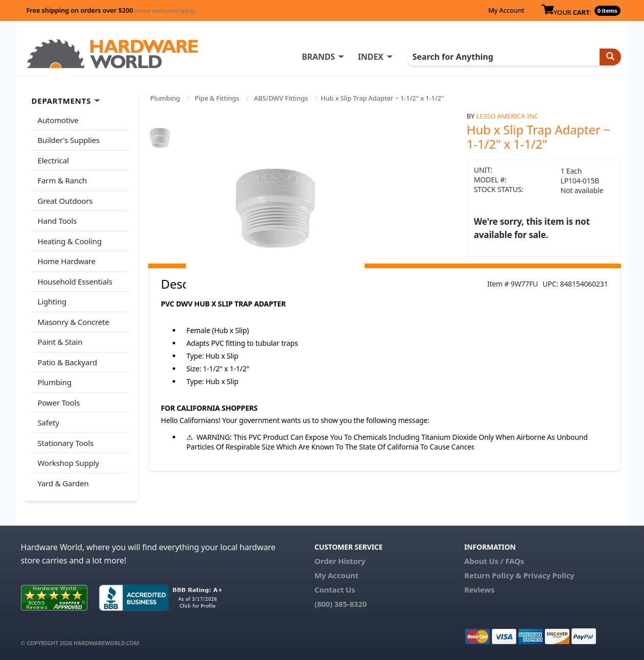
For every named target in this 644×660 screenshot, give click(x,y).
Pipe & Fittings (217, 98)
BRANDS (318, 57)
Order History (340, 561)
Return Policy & (493, 575)
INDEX (371, 57)
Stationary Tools (66, 443)
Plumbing (165, 98)
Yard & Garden (63, 483)
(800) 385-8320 (341, 604)
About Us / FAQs (494, 561)
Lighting (52, 301)
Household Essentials (75, 281)
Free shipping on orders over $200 (111, 10)
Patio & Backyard (67, 362)
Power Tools (59, 403)
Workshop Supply (69, 463)
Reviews (479, 590)
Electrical (53, 160)
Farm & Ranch (63, 180)
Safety (49, 422)
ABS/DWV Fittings (281, 98)
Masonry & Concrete (74, 322)
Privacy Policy (549, 575)
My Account (506, 10)
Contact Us (335, 590)
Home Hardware (67, 261)
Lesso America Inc (507, 116)
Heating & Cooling (70, 241)
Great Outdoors (65, 201)
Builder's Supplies (69, 140)
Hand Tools (57, 221)
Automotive (58, 120)
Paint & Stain (60, 342)
